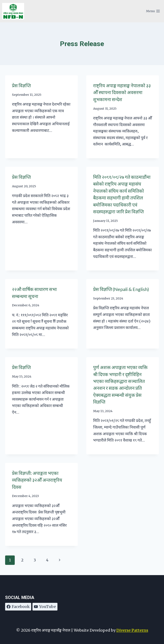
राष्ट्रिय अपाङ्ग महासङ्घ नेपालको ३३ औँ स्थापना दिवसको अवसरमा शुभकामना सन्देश (122, 92)
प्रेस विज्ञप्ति (21, 86)
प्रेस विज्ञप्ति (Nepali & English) (121, 289)
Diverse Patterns (132, 630)
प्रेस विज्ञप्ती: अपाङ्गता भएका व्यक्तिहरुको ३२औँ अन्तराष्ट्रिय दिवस (37, 480)
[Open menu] (153, 11)
